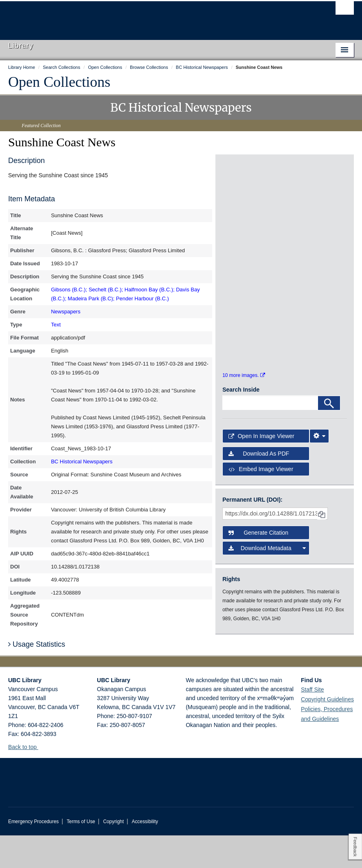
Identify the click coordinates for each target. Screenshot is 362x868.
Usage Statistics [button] (37, 677)
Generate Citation (258, 566)
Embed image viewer (261, 502)
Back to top (26, 780)
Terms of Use (81, 854)
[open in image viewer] (243, 195)
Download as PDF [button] (259, 486)
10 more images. (244, 408)
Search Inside (241, 422)
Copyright (113, 854)
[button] (41, 779)
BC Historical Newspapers (82, 462)
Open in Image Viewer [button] (261, 469)
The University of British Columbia (155, 17)
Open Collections (59, 82)
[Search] (329, 436)
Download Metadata (267, 581)
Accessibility (145, 854)
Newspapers (66, 312)
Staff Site (313, 722)
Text (56, 325)
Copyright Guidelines (327, 732)
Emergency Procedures (33, 854)
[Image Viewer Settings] (319, 469)
